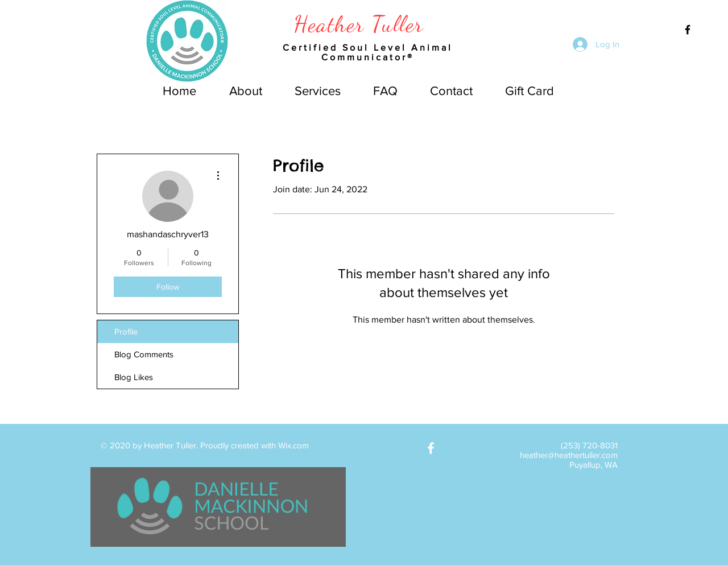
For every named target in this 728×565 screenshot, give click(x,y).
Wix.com (293, 445)
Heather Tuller (359, 24)
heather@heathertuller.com (569, 455)
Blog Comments (144, 354)
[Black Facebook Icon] (688, 30)
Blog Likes (134, 377)
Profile (126, 331)
